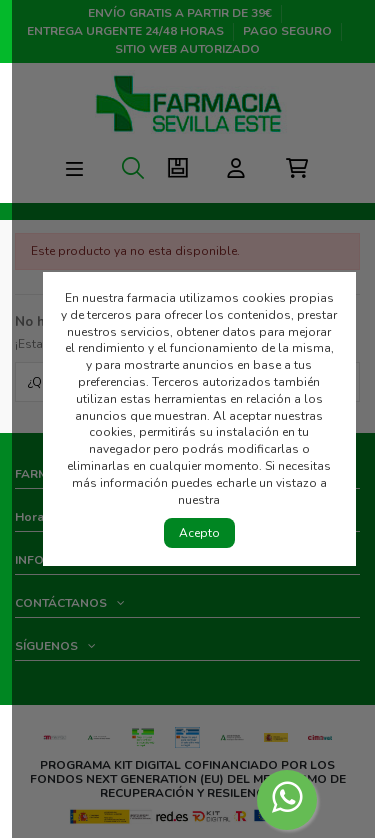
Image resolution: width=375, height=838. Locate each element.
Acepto (199, 533)
